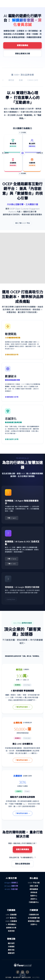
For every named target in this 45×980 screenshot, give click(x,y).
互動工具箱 (34, 886)
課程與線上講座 (34, 921)
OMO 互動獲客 (11, 921)
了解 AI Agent (12, 518)
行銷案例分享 (34, 915)
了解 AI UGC (12, 564)
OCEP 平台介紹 (34, 883)
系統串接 (11, 931)
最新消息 (11, 950)
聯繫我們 (11, 953)
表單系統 (34, 892)
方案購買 (11, 947)
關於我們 (11, 943)
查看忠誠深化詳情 (12, 439)
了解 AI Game (12, 559)
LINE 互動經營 (11, 915)
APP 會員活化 (11, 918)
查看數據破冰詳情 (12, 397)
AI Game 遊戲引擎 (11, 886)
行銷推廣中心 (34, 902)
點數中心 (34, 896)
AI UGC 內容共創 (11, 889)
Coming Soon (11, 599)
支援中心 (34, 924)
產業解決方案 (11, 928)
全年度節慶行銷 (34, 918)
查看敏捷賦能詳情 (12, 355)
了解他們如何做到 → (23, 707)
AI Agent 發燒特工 (11, 883)
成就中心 (34, 899)
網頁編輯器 (34, 889)
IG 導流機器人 (11, 924)
